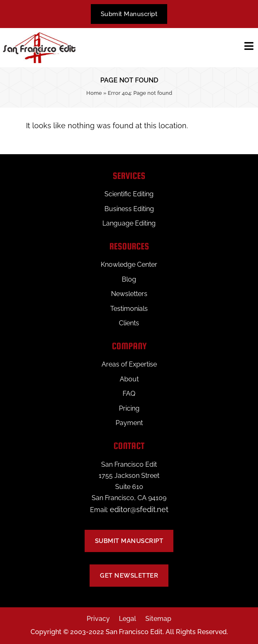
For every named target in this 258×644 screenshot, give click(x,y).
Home (94, 93)
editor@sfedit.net (139, 509)
